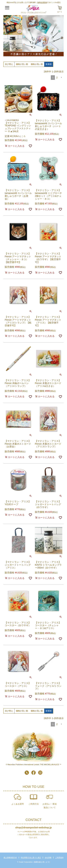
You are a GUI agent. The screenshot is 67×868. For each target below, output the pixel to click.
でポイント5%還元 (49, 2)
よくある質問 (18, 804)
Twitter (27, 773)
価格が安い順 (22, 64)
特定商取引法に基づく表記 (31, 857)
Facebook (33, 773)
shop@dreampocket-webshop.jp (34, 827)
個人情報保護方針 (10, 857)
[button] (61, 78)
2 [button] (57, 77)
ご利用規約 (59, 857)
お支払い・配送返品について (50, 806)
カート (60, 12)
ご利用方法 (34, 804)
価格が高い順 (37, 64)
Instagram (40, 773)
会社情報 (48, 857)
